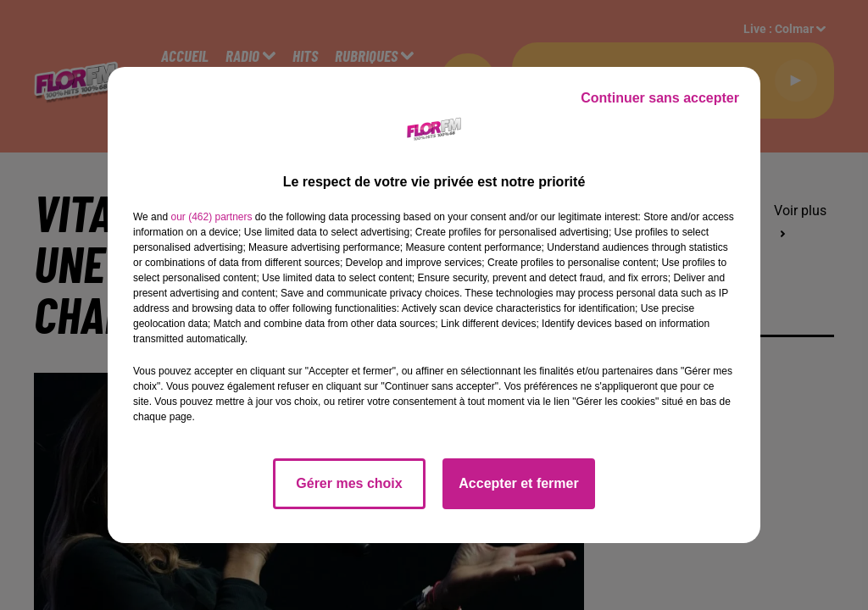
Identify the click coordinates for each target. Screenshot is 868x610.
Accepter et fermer (518, 483)
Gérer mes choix (349, 483)
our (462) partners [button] (211, 217)
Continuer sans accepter (660, 98)
